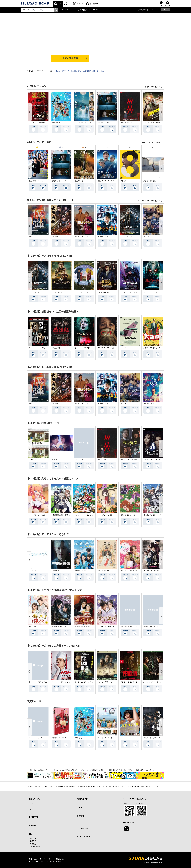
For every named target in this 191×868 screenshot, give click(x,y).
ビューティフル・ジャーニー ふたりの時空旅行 (91, 292)
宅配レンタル (34, 838)
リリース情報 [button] (81, 10)
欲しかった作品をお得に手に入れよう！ (66, 770)
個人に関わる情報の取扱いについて (100, 786)
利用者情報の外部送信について (143, 786)
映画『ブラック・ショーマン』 (39, 181)
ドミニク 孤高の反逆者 (152, 123)
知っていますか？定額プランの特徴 (92, 770)
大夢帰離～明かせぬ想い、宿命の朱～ (64, 626)
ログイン (168, 5)
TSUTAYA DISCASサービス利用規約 (53, 786)
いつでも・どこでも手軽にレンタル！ (38, 770)
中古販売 (33, 844)
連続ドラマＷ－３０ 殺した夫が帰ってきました (160, 459)
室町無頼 (55, 237)
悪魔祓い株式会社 (104, 292)
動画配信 (32, 825)
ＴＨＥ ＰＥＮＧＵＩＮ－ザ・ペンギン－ (135, 682)
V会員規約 (37, 786)
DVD (60, 4)
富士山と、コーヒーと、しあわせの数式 (111, 738)
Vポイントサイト (84, 837)
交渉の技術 (55, 571)
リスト (161, 5)
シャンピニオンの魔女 (105, 515)
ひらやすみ (32, 459)
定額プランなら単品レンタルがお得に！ (121, 770)
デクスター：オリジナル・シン (62, 682)
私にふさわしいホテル (59, 738)
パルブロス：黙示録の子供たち (39, 123)
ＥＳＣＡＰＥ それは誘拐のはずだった (88, 459)
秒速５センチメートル (105, 123)
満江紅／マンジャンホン (60, 348)
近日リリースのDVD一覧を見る (150, 201)
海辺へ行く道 (56, 123)
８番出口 (124, 181)
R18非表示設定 (35, 846)
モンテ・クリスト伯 (58, 292)
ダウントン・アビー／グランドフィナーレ (43, 682)
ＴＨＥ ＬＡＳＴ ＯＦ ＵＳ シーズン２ (90, 682)
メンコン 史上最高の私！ (129, 571)
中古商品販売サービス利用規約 (77, 786)
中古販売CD (94, 4)
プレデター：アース (150, 292)
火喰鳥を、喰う (149, 404)
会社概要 (30, 786)
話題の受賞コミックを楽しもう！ (147, 770)
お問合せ (80, 816)
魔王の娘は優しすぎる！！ (129, 515)
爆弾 (30, 237)
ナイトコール (125, 348)
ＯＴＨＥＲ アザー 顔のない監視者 (110, 348)
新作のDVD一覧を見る (154, 87)
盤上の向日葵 (79, 181)
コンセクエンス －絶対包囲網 (131, 292)
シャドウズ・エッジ (127, 237)
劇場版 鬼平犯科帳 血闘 (152, 738)
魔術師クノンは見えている (152, 515)
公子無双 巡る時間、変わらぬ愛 (109, 626)
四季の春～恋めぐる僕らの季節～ (86, 571)
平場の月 (146, 237)
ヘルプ (155, 10)
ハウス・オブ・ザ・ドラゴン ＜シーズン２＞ (159, 682)
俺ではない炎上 (103, 237)
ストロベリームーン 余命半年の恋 (87, 123)
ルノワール (124, 738)
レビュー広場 (82, 828)
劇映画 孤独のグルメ (151, 181)
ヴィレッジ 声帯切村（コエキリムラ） (88, 348)
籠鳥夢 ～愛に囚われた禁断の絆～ (155, 626)
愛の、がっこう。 (58, 459)
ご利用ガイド (143, 10)
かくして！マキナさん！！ (38, 515)
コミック (80, 4)
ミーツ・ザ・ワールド (36, 738)
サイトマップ (159, 786)
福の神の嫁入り (34, 626)
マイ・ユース (33, 571)
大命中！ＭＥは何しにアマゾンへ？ (155, 348)
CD (69, 4)
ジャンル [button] (66, 10)
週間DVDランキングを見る (152, 142)
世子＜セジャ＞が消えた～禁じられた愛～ (158, 571)
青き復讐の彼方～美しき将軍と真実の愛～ (135, 626)
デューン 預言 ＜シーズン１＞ (109, 682)
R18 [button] (164, 10)
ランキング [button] (98, 10)
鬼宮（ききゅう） (104, 571)
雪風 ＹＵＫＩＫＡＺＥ (106, 181)
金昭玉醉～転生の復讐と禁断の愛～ (87, 626)
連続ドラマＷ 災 (127, 123)
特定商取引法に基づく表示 (122, 786)
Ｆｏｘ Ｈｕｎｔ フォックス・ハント (42, 348)
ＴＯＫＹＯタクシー (81, 237)
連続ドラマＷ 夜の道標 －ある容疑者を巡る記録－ (138, 459)
